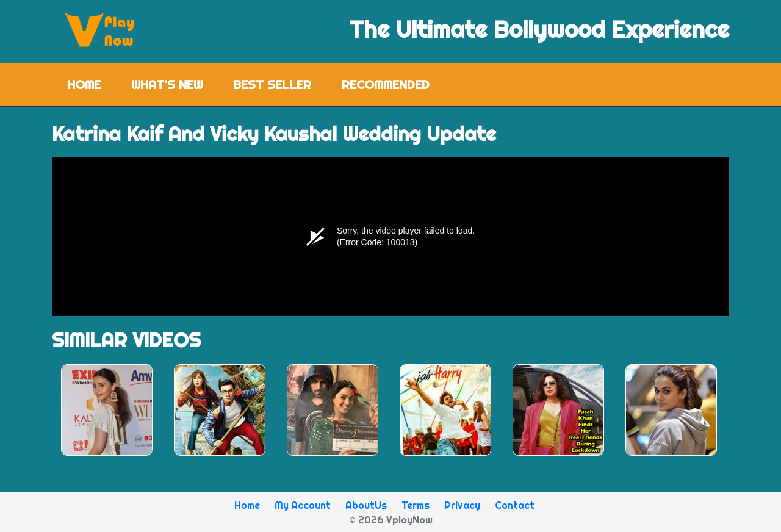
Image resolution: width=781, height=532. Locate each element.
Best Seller (272, 84)
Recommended (386, 84)
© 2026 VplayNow (391, 520)
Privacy (462, 505)
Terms (416, 505)
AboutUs (366, 505)
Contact (515, 505)
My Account (303, 505)
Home (92, 84)
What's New (167, 84)
